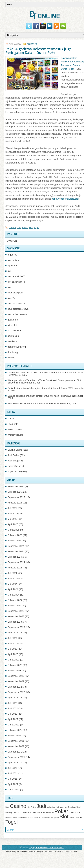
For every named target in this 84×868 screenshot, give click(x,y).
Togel (36, 228)
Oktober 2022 (15, 687)
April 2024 (13, 589)
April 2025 (13, 524)
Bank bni (60, 851)
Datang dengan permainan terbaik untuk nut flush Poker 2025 (40, 396)
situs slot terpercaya (18, 309)
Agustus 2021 (15, 763)
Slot (31, 228)
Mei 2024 (12, 584)
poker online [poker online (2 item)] (75, 812)
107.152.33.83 (15, 331)
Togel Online (14, 471)
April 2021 (13, 784)
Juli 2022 (12, 703)
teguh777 (12, 255)
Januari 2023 (14, 670)
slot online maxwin (17, 314)
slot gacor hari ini (16, 282)
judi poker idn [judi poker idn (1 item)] (62, 807)
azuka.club (13, 336)
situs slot (12, 325)
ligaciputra (13, 266)
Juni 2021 (13, 773)
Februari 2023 (15, 665)
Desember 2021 (16, 741)
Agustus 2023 (15, 633)
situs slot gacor (15, 293)
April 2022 (13, 719)
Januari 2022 (14, 735)
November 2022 (16, 681)
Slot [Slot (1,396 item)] (64, 817)
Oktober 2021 (15, 752)
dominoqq (13, 352)
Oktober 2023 (15, 622)
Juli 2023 (12, 638)
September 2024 (16, 562)
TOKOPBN (11, 241)
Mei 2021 (12, 779)
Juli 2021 (12, 768)
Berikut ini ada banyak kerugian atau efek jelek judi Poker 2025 (40, 388)
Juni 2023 (13, 643)
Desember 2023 (16, 611)
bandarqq (13, 341)
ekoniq (11, 358)
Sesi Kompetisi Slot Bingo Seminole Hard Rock (32, 404)
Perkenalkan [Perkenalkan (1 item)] (48, 812)
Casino (12, 228)
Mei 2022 (12, 714)
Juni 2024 (13, 578)
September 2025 (16, 497)
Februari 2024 (15, 600)
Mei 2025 (12, 519)
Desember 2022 (16, 676)
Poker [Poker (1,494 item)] (61, 811)
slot (9, 271)
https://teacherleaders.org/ (65, 199)
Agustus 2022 (15, 698)
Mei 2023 (12, 649)
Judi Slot (12, 461)
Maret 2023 (14, 660)
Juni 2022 (13, 708)
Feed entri (13, 424)
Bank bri (68, 851)
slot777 (11, 298)
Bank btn (77, 851)
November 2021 (16, 746)
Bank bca (52, 851)
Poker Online (14, 466)
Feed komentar (15, 429)
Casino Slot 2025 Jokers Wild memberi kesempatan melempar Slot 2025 (45, 373)
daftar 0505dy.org (17, 347)
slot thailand (14, 260)
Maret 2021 (14, 790)
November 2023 (16, 616)
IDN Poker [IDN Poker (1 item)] (31, 807)
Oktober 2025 (15, 492)
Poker (25, 228)
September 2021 (16, 757)
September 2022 (16, 692)
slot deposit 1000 (16, 276)
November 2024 (16, 551)
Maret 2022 (14, 725)
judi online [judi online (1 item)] (51, 807)
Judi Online (32, 44)
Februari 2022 (15, 730)
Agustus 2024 (15, 568)
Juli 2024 (12, 573)
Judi (19, 228)
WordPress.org (15, 435)
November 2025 (16, 486)
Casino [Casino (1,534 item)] (18, 806)
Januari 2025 (14, 541)
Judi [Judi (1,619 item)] (41, 806)
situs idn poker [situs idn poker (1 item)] (53, 818)
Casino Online (15, 450)
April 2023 (13, 654)
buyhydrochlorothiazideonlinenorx (46, 848)
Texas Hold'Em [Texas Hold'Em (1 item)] (75, 818)
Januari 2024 (14, 606)
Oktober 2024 (15, 557)
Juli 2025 (12, 508)
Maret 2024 (14, 595)
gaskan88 (13, 320)
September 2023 (16, 627)
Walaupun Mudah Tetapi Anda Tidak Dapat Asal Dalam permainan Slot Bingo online (44, 381)
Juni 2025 (13, 513)
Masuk (11, 419)
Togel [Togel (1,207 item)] (12, 822)
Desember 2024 (16, 546)
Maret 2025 (14, 530)
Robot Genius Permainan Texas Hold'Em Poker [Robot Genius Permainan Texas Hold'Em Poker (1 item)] (26, 818)
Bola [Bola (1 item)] (7, 807)
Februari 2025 (15, 535)
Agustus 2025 (15, 503)
